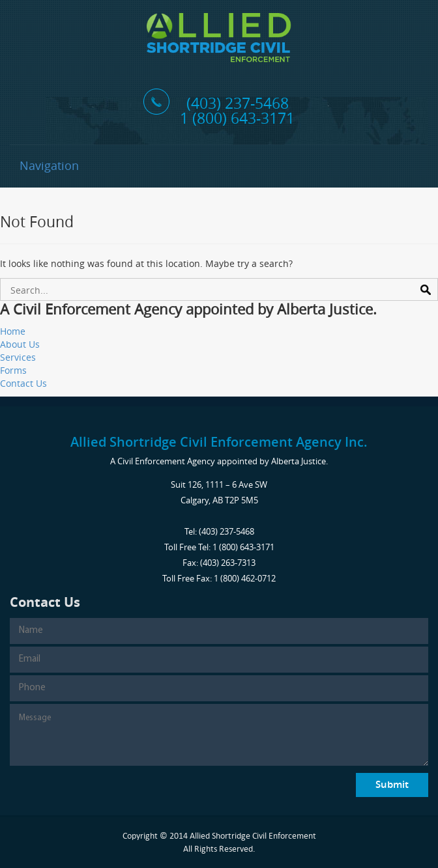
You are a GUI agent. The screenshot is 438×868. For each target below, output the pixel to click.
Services (18, 357)
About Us (20, 344)
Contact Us (23, 383)
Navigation (49, 165)
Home (13, 331)
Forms (13, 370)
